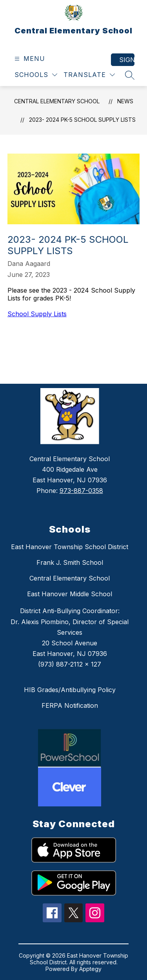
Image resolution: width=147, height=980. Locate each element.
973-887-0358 (81, 491)
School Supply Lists (37, 314)
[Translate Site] (89, 75)
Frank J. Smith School (70, 562)
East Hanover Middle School (70, 594)
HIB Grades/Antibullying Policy (70, 690)
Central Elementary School (57, 101)
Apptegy (90, 969)
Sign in (127, 60)
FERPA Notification (70, 705)
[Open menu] (29, 59)
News (125, 101)
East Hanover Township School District (70, 547)
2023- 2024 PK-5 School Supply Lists (82, 120)
